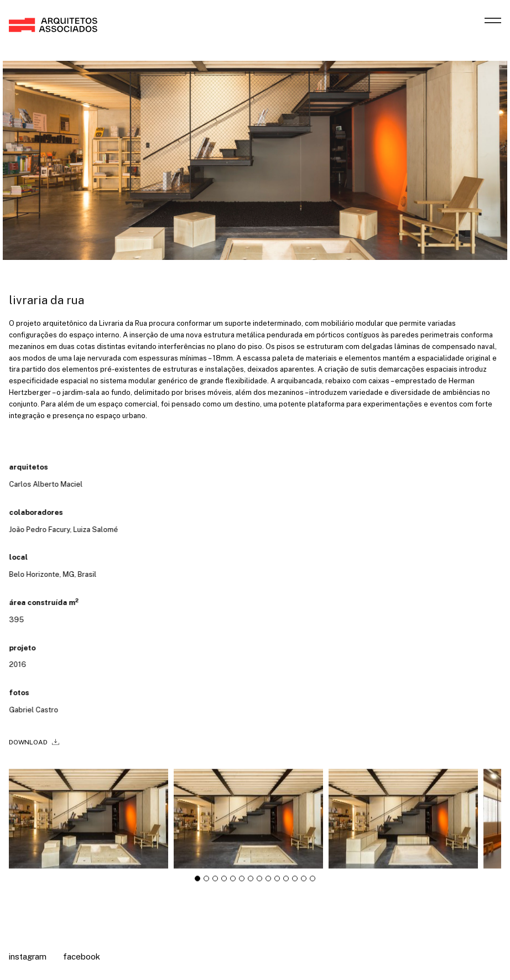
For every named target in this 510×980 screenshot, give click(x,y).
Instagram (28, 956)
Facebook (82, 956)
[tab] (197, 882)
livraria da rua (46, 300)
